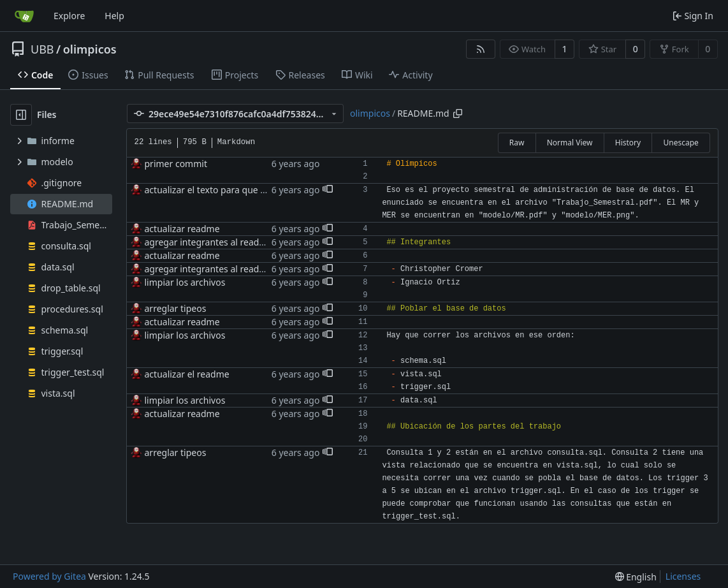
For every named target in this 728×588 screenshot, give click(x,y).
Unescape (681, 143)
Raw (517, 143)
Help (114, 16)
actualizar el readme (187, 374)
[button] (328, 190)
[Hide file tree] (21, 115)
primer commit (176, 164)
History (628, 143)
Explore (69, 16)
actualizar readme (182, 229)
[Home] (24, 16)
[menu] (636, 577)
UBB (42, 49)
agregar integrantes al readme (209, 242)
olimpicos (90, 49)
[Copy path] (458, 114)
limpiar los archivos (185, 282)
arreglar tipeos (176, 308)
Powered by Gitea (49, 576)
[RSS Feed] (481, 49)
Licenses (683, 576)
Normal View (570, 143)
